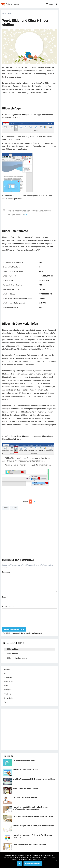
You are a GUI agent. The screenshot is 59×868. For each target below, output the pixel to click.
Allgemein (8, 677)
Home (4, 13)
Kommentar (7, 572)
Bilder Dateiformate (14, 654)
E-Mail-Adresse (8, 607)
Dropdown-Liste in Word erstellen (25, 798)
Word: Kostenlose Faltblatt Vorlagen (26, 788)
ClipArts (15, 508)
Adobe (7, 673)
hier (26, 214)
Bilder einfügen (13, 649)
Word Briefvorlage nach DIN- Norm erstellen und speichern (34, 779)
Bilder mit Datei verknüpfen (17, 658)
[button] (49, 4)
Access (7, 669)
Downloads (9, 681)
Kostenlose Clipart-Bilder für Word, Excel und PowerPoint (33, 826)
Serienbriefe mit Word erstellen (24, 760)
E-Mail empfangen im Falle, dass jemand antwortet (24, 633)
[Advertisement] (29, 534)
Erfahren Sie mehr (33, 864)
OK (20, 864)
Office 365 (8, 690)
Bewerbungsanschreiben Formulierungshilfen (29, 844)
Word (10, 13)
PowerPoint (9, 698)
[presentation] (19, 621)
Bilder (6, 508)
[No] (56, 860)
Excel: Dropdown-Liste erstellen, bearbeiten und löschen (33, 816)
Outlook (7, 694)
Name (5, 597)
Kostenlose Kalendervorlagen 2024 (26, 770)
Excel (6, 686)
